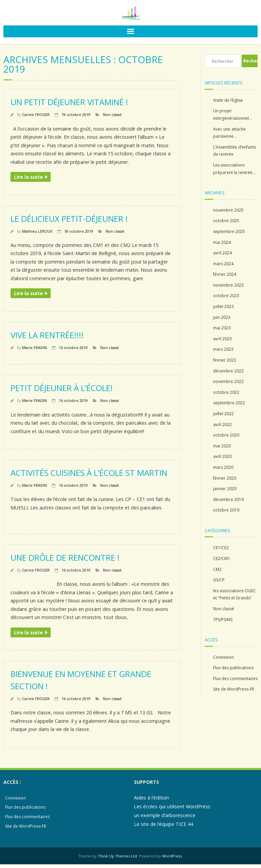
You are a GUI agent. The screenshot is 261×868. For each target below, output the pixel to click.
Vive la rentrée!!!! (47, 335)
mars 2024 (223, 264)
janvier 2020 (225, 489)
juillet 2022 (223, 414)
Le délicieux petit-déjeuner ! (69, 219)
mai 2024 (222, 242)
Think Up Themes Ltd (117, 856)
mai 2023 (222, 328)
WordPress (172, 856)
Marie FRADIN (34, 348)
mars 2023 (223, 349)
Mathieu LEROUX (37, 231)
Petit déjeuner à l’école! (62, 388)
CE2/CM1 (222, 558)
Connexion (223, 657)
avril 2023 (222, 339)
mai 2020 (222, 446)
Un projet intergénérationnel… (232, 114)
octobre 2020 (226, 435)
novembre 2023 (228, 285)
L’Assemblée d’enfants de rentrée (234, 151)
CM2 (217, 569)
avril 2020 (222, 456)
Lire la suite (28, 177)
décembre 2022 (228, 371)
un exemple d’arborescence (165, 815)
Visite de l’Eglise (228, 100)
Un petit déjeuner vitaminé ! (69, 102)
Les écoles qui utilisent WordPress (172, 806)
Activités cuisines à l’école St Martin (89, 473)
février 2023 (225, 360)
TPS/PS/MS (223, 620)
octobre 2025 (226, 221)
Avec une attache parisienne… (229, 133)
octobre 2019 (226, 510)
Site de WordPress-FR (234, 689)
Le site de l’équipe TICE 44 (163, 824)
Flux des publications (233, 668)
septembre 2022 (229, 403)
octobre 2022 (226, 392)
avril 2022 (222, 425)
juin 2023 (222, 317)
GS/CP (219, 580)
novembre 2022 (228, 381)
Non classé (112, 114)
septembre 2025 (229, 232)
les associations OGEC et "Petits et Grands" (234, 594)
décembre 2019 (228, 499)
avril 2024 (222, 253)
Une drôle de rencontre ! (65, 557)
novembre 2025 (228, 210)
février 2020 (225, 478)
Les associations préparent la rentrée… (234, 169)
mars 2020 (223, 467)
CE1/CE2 (221, 548)
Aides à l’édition (151, 798)
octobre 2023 (226, 296)
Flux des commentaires (235, 679)
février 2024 (225, 274)
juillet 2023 (223, 306)
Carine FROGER (36, 114)
